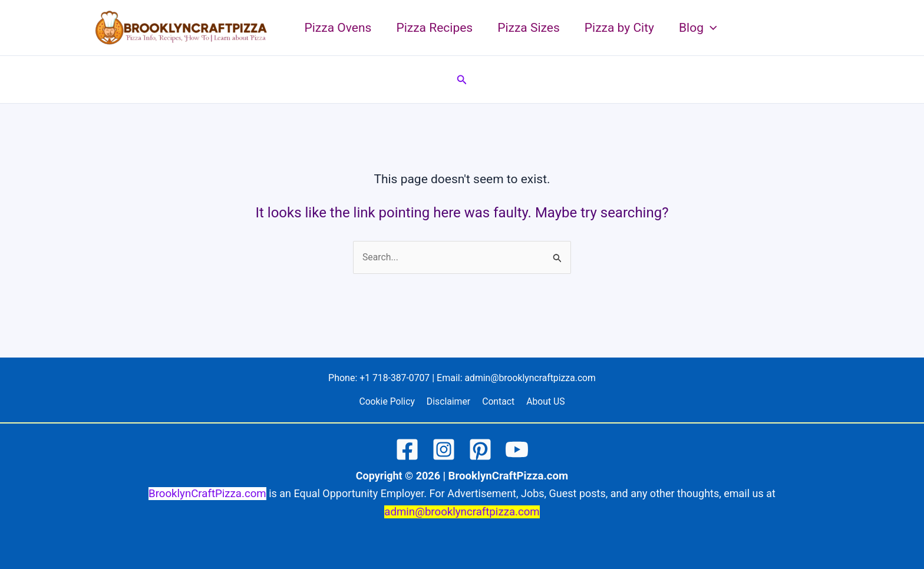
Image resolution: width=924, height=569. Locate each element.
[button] (710, 28)
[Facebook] (407, 450)
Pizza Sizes (529, 28)
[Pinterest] (480, 450)
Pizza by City (619, 28)
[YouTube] (517, 450)
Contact (498, 402)
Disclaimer (449, 402)
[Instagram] (444, 450)
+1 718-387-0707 (394, 378)
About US (543, 402)
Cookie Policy (390, 402)
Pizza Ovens (338, 28)
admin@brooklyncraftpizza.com (531, 378)
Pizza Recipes (434, 28)
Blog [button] (698, 28)
